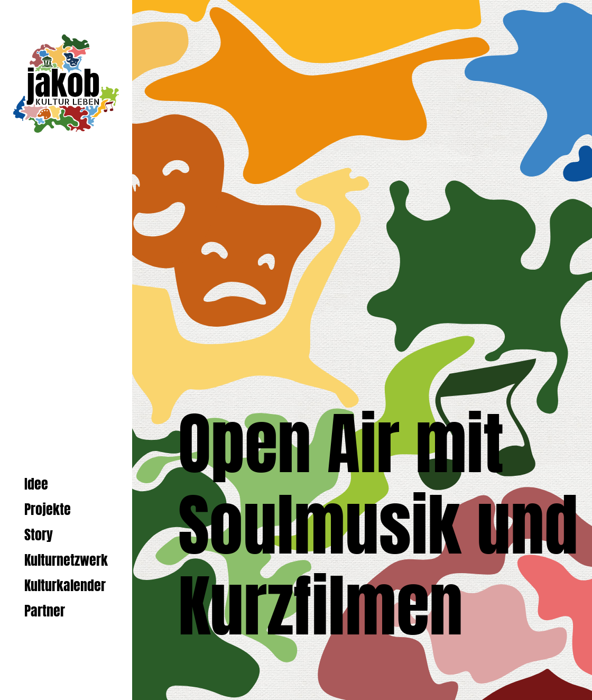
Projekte (48, 509)
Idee (36, 484)
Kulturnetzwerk (66, 560)
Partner (45, 611)
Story (39, 535)
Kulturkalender (65, 586)
